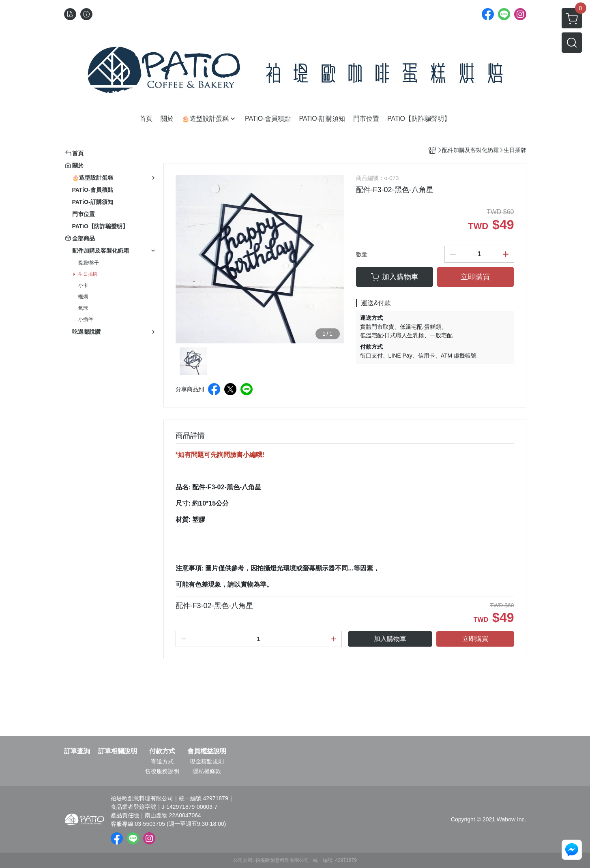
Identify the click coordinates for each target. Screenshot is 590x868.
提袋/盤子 (89, 263)
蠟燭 (83, 297)
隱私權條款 (207, 771)
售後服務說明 (162, 771)
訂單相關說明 (118, 751)
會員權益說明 (207, 751)
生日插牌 (88, 274)
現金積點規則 (207, 761)
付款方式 (162, 751)
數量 (362, 254)
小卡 (83, 285)
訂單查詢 (77, 751)
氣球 (83, 308)
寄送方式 (162, 761)
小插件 (86, 319)
